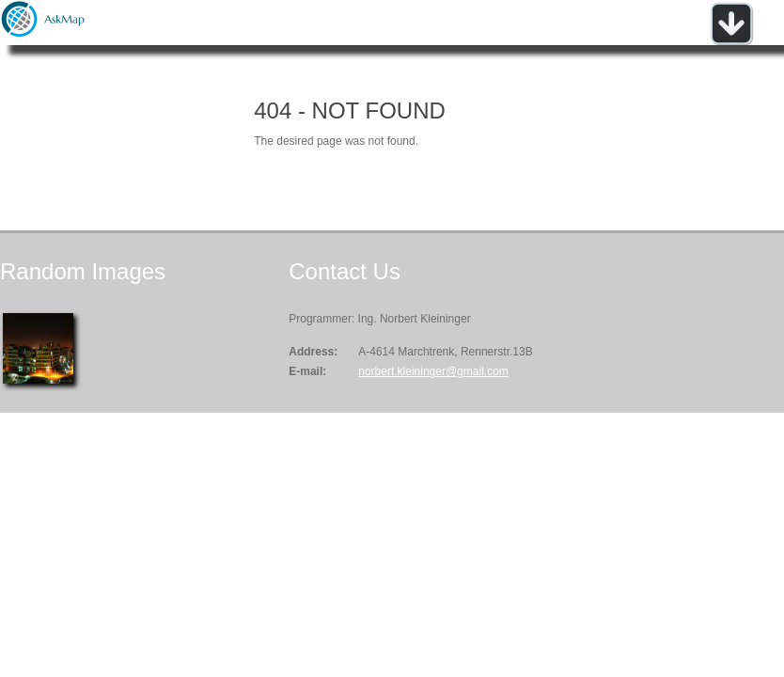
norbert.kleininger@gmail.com (433, 371)
